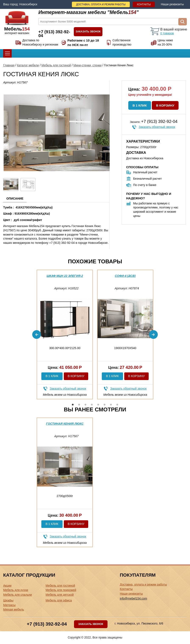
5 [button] (98, 405)
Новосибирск (28, 4)
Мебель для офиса (59, 600)
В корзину (165, 105)
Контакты (144, 4)
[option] (65, 334)
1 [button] (73, 405)
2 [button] (79, 405)
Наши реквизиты (172, 4)
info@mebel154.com (133, 598)
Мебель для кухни (16, 590)
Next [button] (153, 334)
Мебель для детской (60, 595)
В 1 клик (140, 105)
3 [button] (85, 405)
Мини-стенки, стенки (87, 65)
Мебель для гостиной (56, 65)
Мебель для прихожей (61, 590)
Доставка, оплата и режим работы (101, 4)
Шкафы (8, 600)
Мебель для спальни (17, 595)
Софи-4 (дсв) (125, 276)
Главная (9, 65)
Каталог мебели (28, 65)
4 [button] (92, 405)
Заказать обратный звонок (157, 127)
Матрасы (9, 605)
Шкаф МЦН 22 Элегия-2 (65, 276)
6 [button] (105, 405)
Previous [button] (37, 334)
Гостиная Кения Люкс (65, 424)
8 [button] (117, 405)
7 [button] (111, 405)
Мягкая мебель (14, 609)
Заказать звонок (88, 32)
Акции (7, 586)
